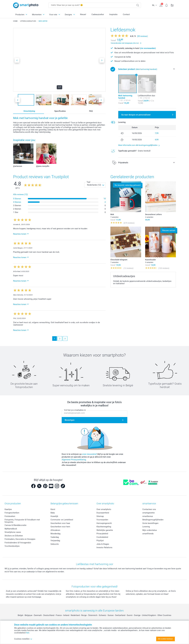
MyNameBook (11, 529)
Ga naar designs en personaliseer (136, 115)
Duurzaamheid (103, 513)
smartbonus (148, 516)
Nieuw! (83, 14)
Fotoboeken (10, 516)
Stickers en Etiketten (14, 536)
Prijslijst (100, 541)
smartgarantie (149, 513)
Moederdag (55, 534)
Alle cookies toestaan (165, 639)
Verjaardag (55, 541)
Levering (146, 527)
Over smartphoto (104, 509)
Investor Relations (104, 547)
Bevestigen (70, 420)
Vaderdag (55, 537)
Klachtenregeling (104, 527)
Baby (53, 513)
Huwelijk (54, 516)
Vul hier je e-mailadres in (75, 410)
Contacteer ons (149, 509)
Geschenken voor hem (60, 527)
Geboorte (55, 544)
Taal (88, 182)
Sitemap (100, 516)
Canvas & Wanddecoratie (15, 525)
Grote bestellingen (150, 523)
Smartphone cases (13, 532)
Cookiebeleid (102, 537)
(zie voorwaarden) (148, 48)
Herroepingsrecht (104, 523)
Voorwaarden (102, 520)
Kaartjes (8, 509)
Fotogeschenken (12, 513)
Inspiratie (113, 14)
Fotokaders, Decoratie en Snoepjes (20, 539)
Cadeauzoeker (98, 14)
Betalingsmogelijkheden (153, 520)
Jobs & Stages (103, 544)
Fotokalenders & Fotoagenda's (18, 543)
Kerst (53, 509)
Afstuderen (55, 530)
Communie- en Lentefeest (62, 520)
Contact (126, 14)
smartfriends (148, 534)
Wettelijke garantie (105, 530)
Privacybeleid (102, 534)
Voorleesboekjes (12, 546)
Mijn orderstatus (150, 530)
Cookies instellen (23, 639)
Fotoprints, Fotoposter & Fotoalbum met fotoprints (22, 521)
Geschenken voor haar (60, 523)
